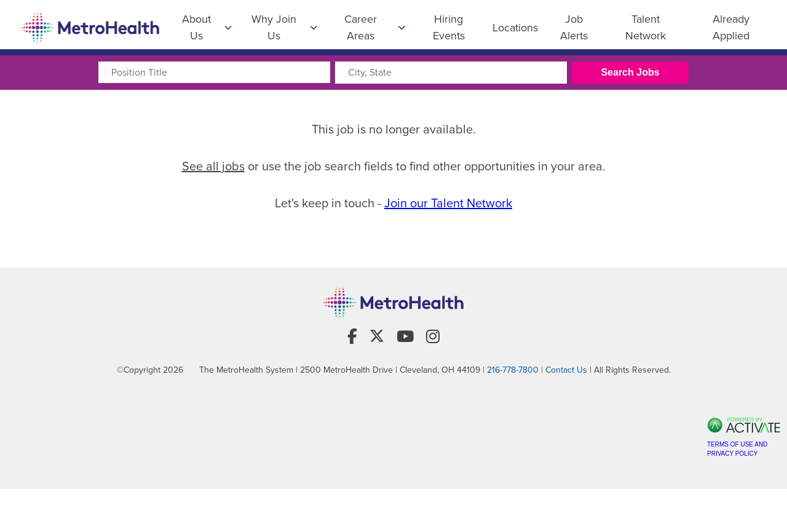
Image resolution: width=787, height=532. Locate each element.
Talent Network (646, 27)
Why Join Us (284, 27)
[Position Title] (214, 72)
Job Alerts (574, 27)
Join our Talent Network (448, 203)
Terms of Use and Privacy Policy (737, 464)
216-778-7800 (513, 385)
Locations (515, 28)
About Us (207, 27)
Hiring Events (449, 27)
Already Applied (731, 27)
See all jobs (213, 166)
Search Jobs (630, 72)
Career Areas (375, 27)
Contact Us (566, 385)
